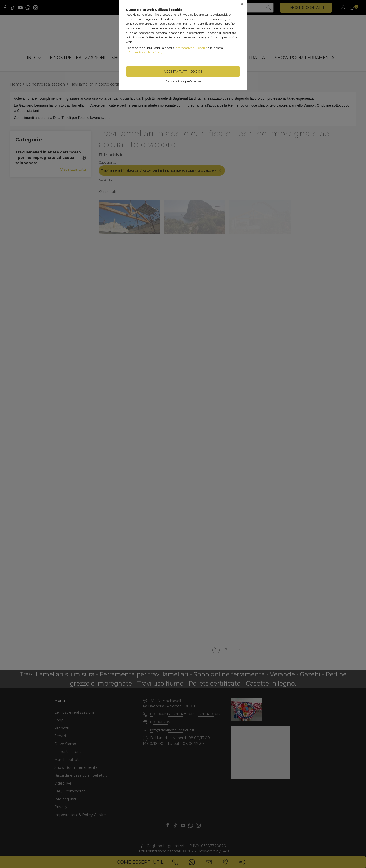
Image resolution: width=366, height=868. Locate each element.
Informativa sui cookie (191, 48)
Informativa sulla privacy (144, 52)
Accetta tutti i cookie (183, 71)
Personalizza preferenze (183, 81)
